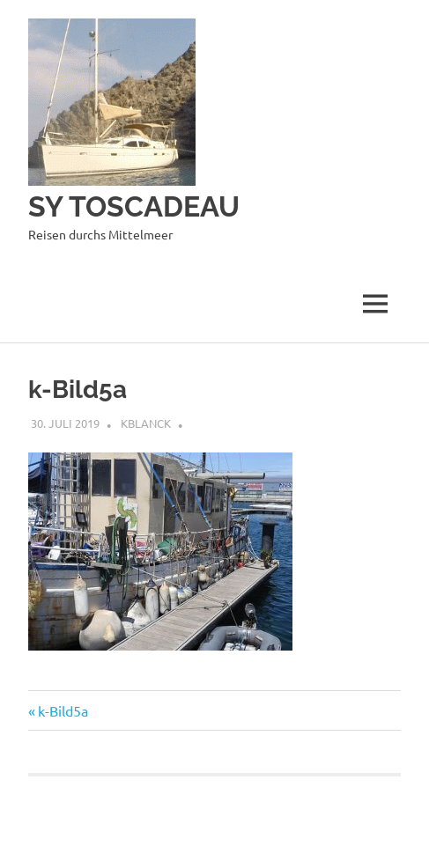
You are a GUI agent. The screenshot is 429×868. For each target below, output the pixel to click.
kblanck (146, 423)
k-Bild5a (63, 710)
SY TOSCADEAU (134, 206)
